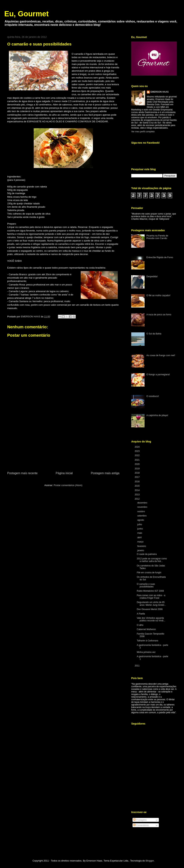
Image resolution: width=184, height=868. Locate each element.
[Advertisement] (63, 443)
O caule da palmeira (147, 554)
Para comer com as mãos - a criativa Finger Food (151, 597)
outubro (141, 511)
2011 (138, 666)
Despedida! (152, 277)
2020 (138, 464)
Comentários (141, 825)
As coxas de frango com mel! (161, 355)
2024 (138, 447)
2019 (138, 469)
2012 (138, 499)
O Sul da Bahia (154, 334)
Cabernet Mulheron (146, 629)
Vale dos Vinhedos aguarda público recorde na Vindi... (151, 619)
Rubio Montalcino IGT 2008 (150, 591)
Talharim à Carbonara (147, 641)
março (141, 542)
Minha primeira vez (146, 652)
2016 (138, 482)
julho (140, 524)
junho (140, 529)
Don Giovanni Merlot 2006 (150, 609)
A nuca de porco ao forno (159, 315)
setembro (142, 516)
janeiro (141, 550)
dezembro (143, 503)
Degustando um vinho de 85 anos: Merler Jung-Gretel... (151, 604)
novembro (143, 507)
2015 (138, 486)
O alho (140, 625)
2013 (138, 495)
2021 (138, 460)
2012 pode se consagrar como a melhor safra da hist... (152, 560)
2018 (138, 473)
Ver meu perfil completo (143, 132)
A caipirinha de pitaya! (157, 415)
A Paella (141, 614)
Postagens (140, 820)
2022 (138, 455)
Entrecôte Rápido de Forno (160, 257)
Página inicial (64, 473)
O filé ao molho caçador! (158, 295)
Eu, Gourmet (26, 14)
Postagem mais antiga (105, 473)
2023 (138, 451)
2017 (138, 477)
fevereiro (142, 546)
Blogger (150, 861)
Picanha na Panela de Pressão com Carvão (157, 237)
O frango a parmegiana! (158, 375)
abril (140, 537)
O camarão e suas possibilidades (146, 585)
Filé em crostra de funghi (149, 573)
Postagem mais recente (22, 473)
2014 (138, 490)
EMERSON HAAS (160, 92)
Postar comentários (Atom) (68, 485)
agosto (141, 520)
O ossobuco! (153, 396)
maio (140, 533)
